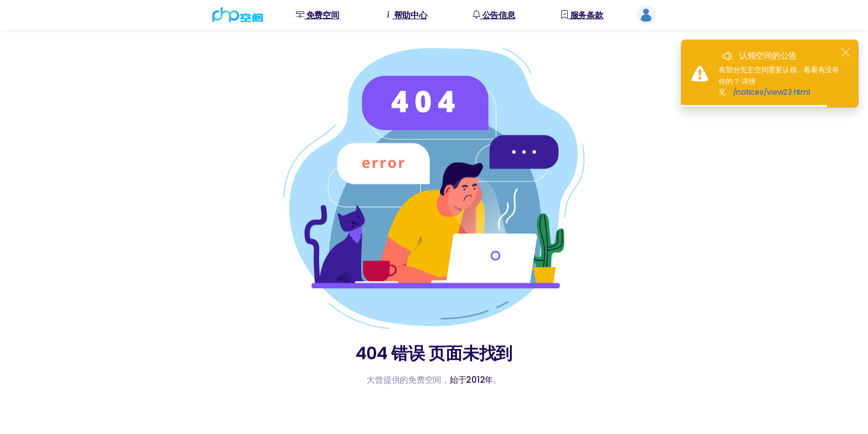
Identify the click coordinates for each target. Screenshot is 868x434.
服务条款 (582, 15)
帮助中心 (406, 15)
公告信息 (494, 15)
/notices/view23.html (772, 92)
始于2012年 (471, 380)
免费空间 (318, 15)
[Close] (846, 52)
